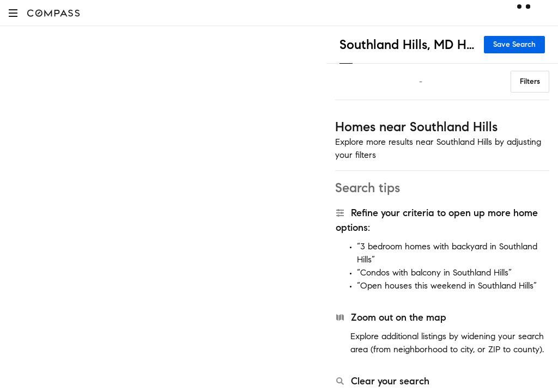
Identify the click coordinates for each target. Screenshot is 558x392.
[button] (13, 13)
